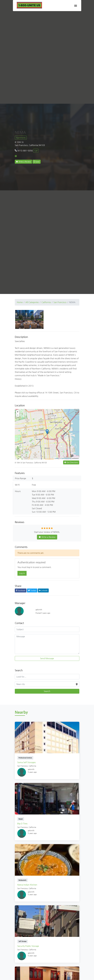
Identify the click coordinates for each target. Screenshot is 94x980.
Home (20, 302)
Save (37, 162)
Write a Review (23, 162)
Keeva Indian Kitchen (27, 885)
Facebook (21, 590)
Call (36, 151)
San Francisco (60, 302)
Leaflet (56, 458)
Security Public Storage (28, 946)
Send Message (47, 658)
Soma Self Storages (27, 762)
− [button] (18, 415)
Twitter (32, 590)
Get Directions (71, 462)
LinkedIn (43, 590)
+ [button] (18, 412)
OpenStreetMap (66, 458)
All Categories (32, 302)
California (46, 302)
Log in (22, 573)
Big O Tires (22, 824)
